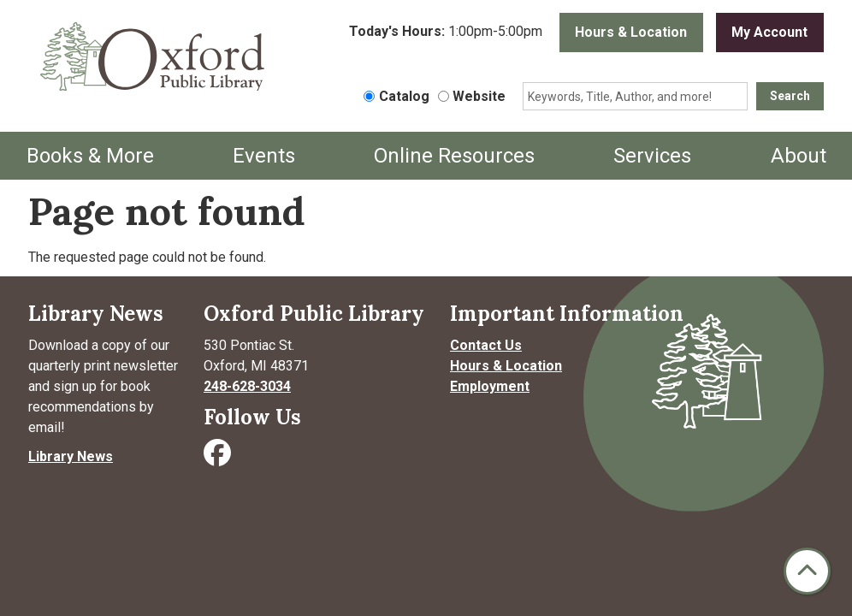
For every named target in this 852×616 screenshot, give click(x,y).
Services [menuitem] (652, 156)
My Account (769, 32)
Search (790, 96)
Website (479, 96)
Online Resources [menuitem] (454, 156)
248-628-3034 (247, 386)
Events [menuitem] (264, 156)
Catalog (404, 96)
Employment (490, 386)
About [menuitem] (799, 156)
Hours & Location (631, 32)
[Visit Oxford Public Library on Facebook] (219, 458)
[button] (446, 37)
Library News (71, 456)
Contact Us (486, 345)
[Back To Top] (807, 571)
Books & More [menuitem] (90, 156)
